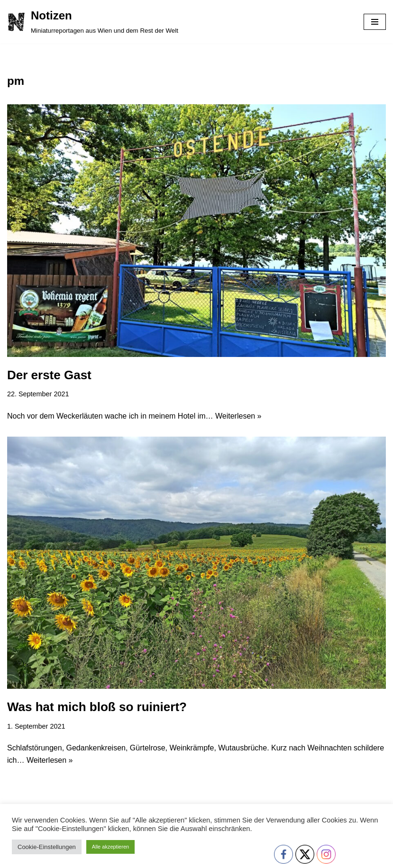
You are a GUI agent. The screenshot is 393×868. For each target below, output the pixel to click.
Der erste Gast (49, 375)
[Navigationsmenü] (375, 22)
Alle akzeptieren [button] (110, 847)
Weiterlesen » (238, 416)
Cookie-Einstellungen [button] (47, 847)
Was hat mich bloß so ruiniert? (97, 707)
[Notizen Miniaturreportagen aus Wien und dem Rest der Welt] (93, 22)
